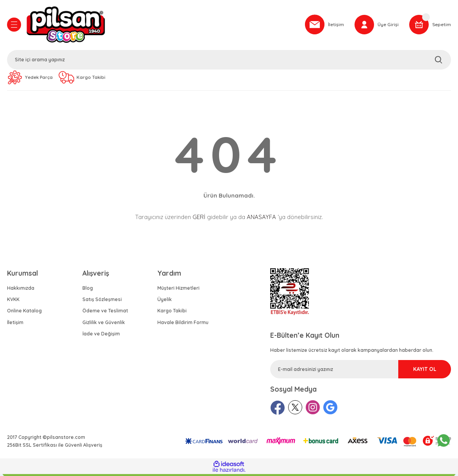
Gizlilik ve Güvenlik (104, 324)
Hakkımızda (21, 290)
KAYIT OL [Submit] (416, 371)
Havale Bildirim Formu (183, 324)
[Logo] (161, 25)
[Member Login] (375, 25)
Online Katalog (24, 313)
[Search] (229, 61)
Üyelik (165, 301)
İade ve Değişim (101, 336)
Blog (88, 290)
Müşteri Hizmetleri (178, 290)
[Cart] (429, 25)
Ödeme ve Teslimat (105, 313)
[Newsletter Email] (361, 371)
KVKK (13, 301)
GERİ (199, 219)
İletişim (15, 324)
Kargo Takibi (172, 313)
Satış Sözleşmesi (102, 301)
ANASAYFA (261, 219)
